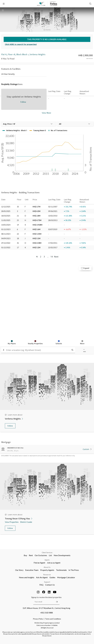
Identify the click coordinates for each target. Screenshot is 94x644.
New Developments (62, 555)
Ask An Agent (42, 577)
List (50, 555)
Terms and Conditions (53, 619)
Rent (31, 555)
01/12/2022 (6, 248)
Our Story (19, 570)
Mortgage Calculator (66, 577)
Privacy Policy (38, 619)
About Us (47, 567)
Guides (52, 577)
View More (46, 113)
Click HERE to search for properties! (21, 44)
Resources (47, 575)
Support (47, 582)
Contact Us (50, 585)
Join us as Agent (54, 563)
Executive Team (32, 570)
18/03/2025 (6, 216)
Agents (47, 560)
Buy (25, 555)
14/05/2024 (6, 225)
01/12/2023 (6, 229)
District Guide (26, 522)
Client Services (47, 553)
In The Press (74, 570)
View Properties (12, 522)
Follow (10, 426)
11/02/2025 (6, 220)
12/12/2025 (6, 207)
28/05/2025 (6, 211)
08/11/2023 (6, 234)
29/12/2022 (6, 243)
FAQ (41, 585)
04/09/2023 (6, 238)
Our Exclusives (41, 555)
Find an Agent (39, 563)
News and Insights (27, 577)
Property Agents (47, 570)
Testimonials (61, 570)
